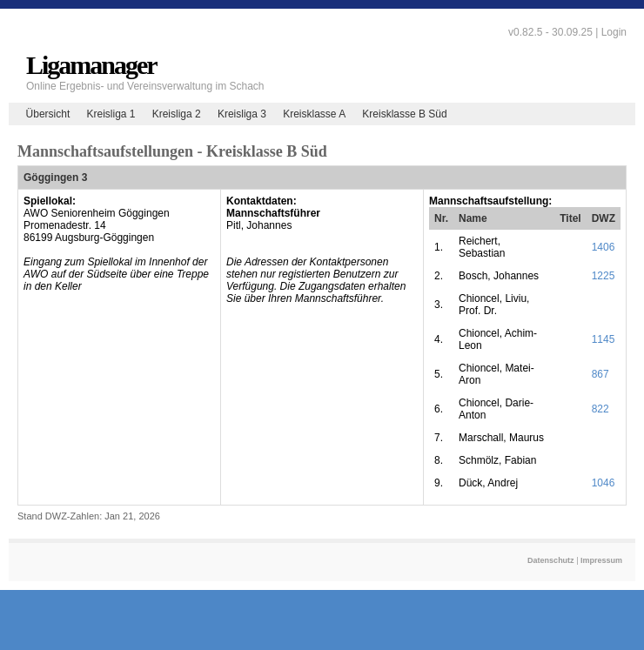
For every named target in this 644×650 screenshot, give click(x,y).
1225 (604, 276)
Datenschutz (551, 560)
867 (600, 374)
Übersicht (48, 114)
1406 (604, 247)
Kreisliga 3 (242, 114)
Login (614, 32)
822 (600, 409)
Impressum (601, 560)
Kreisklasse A (314, 114)
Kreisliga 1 (111, 114)
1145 (604, 339)
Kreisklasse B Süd (404, 114)
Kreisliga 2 (177, 114)
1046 (604, 483)
